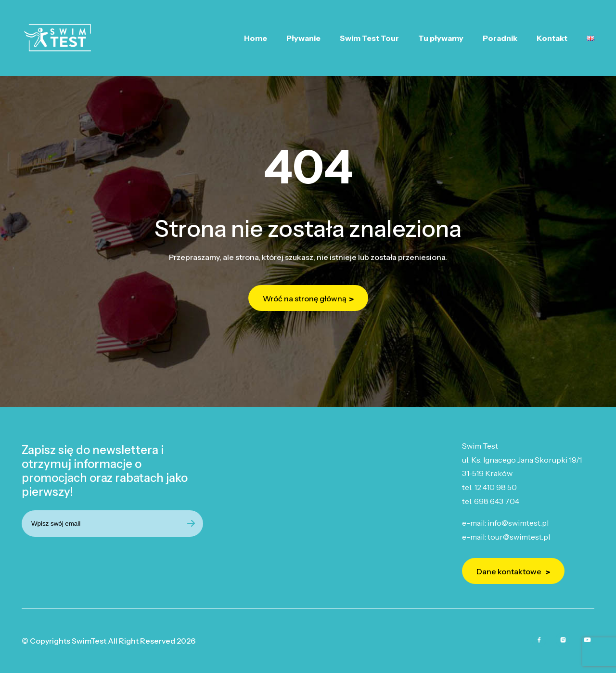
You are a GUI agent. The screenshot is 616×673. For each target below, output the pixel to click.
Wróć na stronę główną (305, 298)
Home (256, 38)
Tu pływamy (441, 38)
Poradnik (500, 38)
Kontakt (552, 38)
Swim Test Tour (369, 38)
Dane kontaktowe (510, 571)
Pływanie (303, 38)
